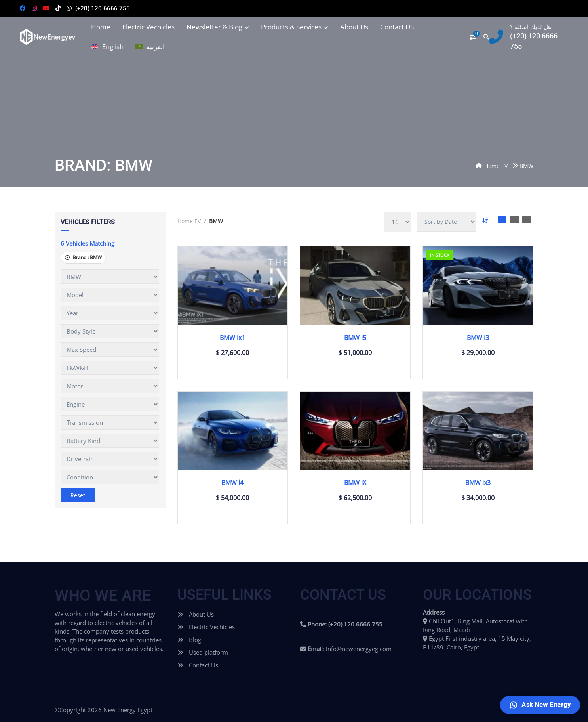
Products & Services (295, 27)
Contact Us (198, 665)
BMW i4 (232, 483)
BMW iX (355, 483)
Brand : (83, 257)
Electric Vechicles (148, 27)
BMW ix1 (232, 338)
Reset (78, 495)
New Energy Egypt (128, 710)
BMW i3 (478, 338)
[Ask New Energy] (540, 705)
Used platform (203, 652)
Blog (189, 640)
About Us (354, 27)
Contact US (397, 27)
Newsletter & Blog (218, 27)
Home (101, 27)
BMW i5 (355, 338)
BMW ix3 (478, 483)
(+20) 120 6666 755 (103, 8)
